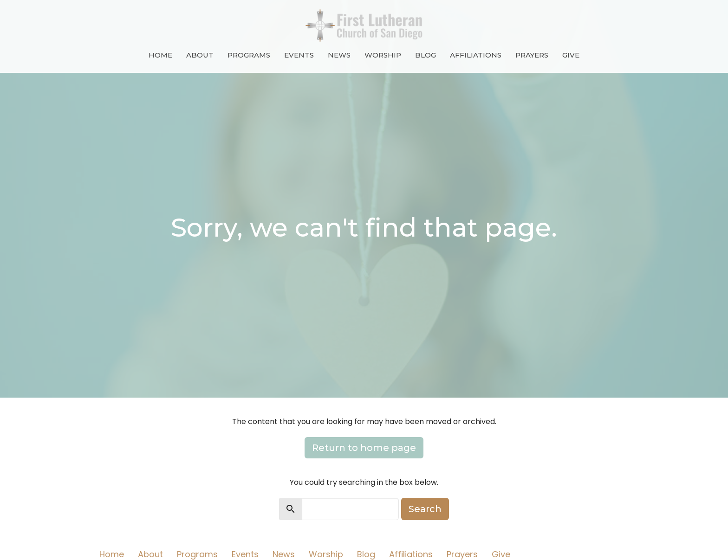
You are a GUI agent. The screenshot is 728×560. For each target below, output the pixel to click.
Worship (383, 55)
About (200, 55)
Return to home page (364, 448)
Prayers (532, 55)
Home (160, 55)
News (339, 55)
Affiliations (476, 55)
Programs (249, 55)
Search (425, 509)
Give (571, 55)
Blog (426, 55)
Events (299, 55)
